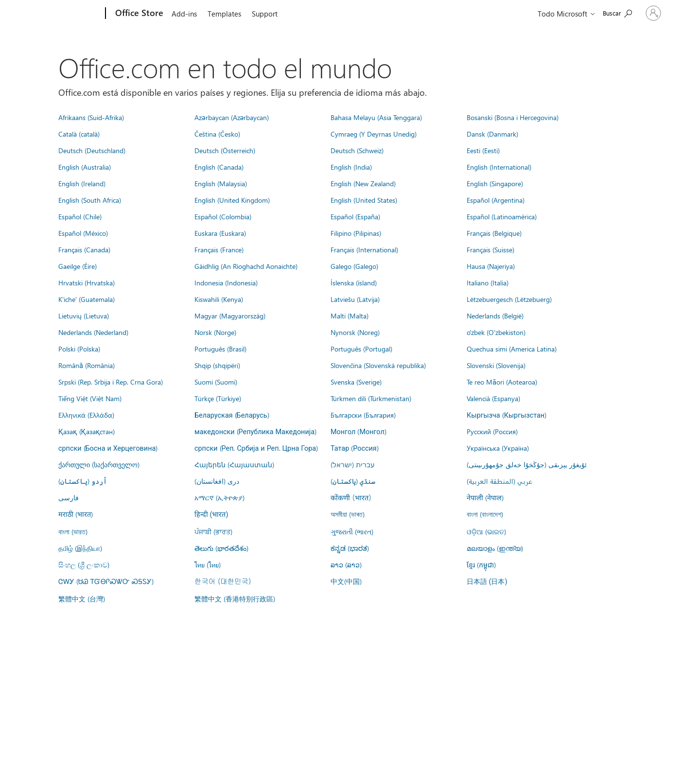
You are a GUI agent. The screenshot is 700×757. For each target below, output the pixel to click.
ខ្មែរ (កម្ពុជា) (481, 564)
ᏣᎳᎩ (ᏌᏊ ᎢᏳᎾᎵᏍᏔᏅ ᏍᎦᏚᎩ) (106, 581)
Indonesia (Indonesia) (226, 282)
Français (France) (219, 249)
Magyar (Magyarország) (230, 316)
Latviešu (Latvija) (355, 299)
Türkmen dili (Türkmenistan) (371, 398)
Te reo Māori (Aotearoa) (502, 382)
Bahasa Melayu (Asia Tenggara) (376, 117)
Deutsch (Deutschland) (92, 150)
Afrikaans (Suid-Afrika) (91, 117)
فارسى (69, 497)
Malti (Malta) (350, 316)
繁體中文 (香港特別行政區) (235, 599)
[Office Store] (138, 14)
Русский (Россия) (492, 431)
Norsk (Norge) (215, 332)
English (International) (499, 167)
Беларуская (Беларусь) (232, 415)
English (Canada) (219, 167)
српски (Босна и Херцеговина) (108, 448)
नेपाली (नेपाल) (485, 497)
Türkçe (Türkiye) (218, 398)
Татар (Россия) (355, 448)
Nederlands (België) (495, 316)
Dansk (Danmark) (492, 134)
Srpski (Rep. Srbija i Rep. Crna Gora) (111, 382)
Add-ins (184, 14)
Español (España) (355, 216)
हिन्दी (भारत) (211, 515)
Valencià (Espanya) (493, 398)
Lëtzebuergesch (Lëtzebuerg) (509, 299)
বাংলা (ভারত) (73, 531)
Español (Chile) (80, 216)
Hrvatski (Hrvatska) (87, 282)
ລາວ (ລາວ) (346, 564)
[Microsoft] (68, 14)
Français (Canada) (84, 249)
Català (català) (79, 134)
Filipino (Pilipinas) (356, 233)
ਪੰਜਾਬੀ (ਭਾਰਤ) (213, 531)
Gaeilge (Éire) (78, 266)
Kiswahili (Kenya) (219, 299)
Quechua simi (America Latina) (512, 349)
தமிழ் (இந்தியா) (80, 548)
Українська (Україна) (498, 448)
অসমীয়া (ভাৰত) (348, 514)
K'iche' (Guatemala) (87, 299)
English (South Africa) (90, 200)
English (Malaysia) (221, 183)
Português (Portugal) (361, 349)
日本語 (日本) (487, 582)
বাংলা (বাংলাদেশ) (485, 514)
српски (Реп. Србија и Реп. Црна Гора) (256, 448)
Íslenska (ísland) (354, 282)
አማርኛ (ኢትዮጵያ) (219, 497)
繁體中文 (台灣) (82, 599)
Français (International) (364, 249)
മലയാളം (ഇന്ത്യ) (495, 548)
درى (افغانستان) (217, 481)
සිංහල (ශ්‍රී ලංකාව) (84, 564)
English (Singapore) (495, 183)
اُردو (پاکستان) (83, 481)
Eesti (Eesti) (483, 150)
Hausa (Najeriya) (491, 266)
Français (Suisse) (490, 249)
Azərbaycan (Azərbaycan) (232, 117)
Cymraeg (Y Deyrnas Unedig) (374, 134)
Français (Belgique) (494, 233)
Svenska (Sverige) (356, 382)
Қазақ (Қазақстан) (87, 431)
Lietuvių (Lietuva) (84, 316)
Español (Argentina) (496, 200)
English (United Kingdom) (232, 200)
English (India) (351, 167)
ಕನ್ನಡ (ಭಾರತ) (350, 548)
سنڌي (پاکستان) (353, 481)
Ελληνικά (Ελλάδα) (86, 415)
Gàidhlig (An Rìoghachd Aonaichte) (246, 266)
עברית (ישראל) (352, 464)
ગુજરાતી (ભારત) (352, 531)
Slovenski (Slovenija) (496, 365)
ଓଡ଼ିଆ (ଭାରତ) (486, 531)
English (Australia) (85, 167)
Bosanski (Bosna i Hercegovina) (513, 117)
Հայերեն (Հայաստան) (234, 464)
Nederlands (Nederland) (93, 332)
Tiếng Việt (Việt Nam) (90, 398)
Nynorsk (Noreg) (355, 332)
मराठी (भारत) (76, 514)
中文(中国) (346, 581)
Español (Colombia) (223, 216)
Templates (224, 14)
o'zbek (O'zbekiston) (496, 332)
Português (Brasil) (220, 349)
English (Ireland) (82, 183)
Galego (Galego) (354, 266)
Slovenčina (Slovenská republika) (378, 365)
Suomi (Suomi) (216, 382)
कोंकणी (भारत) (351, 497)
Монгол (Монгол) (359, 431)
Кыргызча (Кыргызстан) (507, 415)
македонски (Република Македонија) (255, 431)
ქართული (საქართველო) (99, 464)
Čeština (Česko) (217, 134)
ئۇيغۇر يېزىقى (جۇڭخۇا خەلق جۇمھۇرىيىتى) (527, 464)
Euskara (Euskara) (220, 233)
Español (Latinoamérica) (502, 216)
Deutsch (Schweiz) (357, 150)
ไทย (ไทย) (208, 564)
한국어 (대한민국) (223, 581)
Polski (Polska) (79, 349)
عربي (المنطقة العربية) (499, 481)
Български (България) (363, 415)
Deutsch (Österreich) (225, 150)
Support (265, 14)
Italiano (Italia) (488, 282)
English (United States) (364, 200)
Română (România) (87, 365)
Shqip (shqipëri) (217, 365)
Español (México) (83, 233)
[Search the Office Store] (573, 12)
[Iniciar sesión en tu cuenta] (631, 13)
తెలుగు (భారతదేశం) (221, 548)
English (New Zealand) (363, 183)
